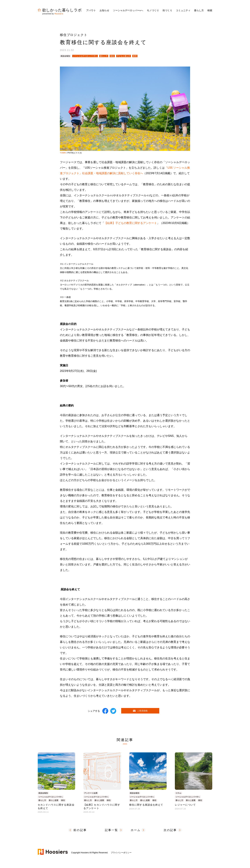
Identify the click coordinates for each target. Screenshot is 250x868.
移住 (112, 56)
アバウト (91, 10)
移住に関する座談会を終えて (146, 805)
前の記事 (80, 830)
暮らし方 (104, 56)
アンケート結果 (91, 793)
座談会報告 (65, 56)
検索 (210, 10)
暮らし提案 (54, 800)
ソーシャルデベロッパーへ (128, 10)
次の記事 (170, 830)
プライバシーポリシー (121, 853)
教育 (135, 56)
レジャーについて (185, 805)
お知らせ (104, 10)
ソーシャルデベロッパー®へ (85, 56)
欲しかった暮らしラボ (60, 10)
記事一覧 (112, 830)
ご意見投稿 (140, 711)
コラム (178, 793)
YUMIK (63, 153)
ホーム (136, 830)
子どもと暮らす (124, 56)
